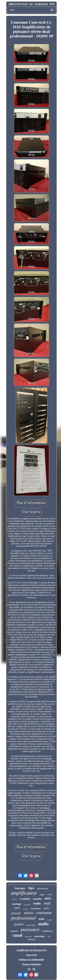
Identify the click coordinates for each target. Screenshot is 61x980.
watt (47, 903)
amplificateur (24, 893)
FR (34, 969)
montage (17, 904)
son (49, 936)
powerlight (31, 925)
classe (42, 895)
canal (17, 935)
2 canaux (25, 899)
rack (17, 908)
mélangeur (27, 905)
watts (37, 903)
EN (29, 969)
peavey (14, 899)
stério (46, 908)
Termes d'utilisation (31, 964)
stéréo (29, 913)
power (19, 924)
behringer (20, 888)
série (48, 898)
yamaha (37, 899)
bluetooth (28, 937)
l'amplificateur (47, 931)
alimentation (43, 888)
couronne (44, 913)
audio (43, 924)
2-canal (49, 920)
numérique (39, 936)
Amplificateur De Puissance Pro (31, 950)
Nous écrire (31, 955)
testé (41, 919)
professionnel (23, 918)
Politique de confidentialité (31, 960)
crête (50, 894)
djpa (31, 888)
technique (25, 909)
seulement (14, 931)
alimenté (31, 939)
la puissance (36, 909)
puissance (30, 929)
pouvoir (16, 913)
